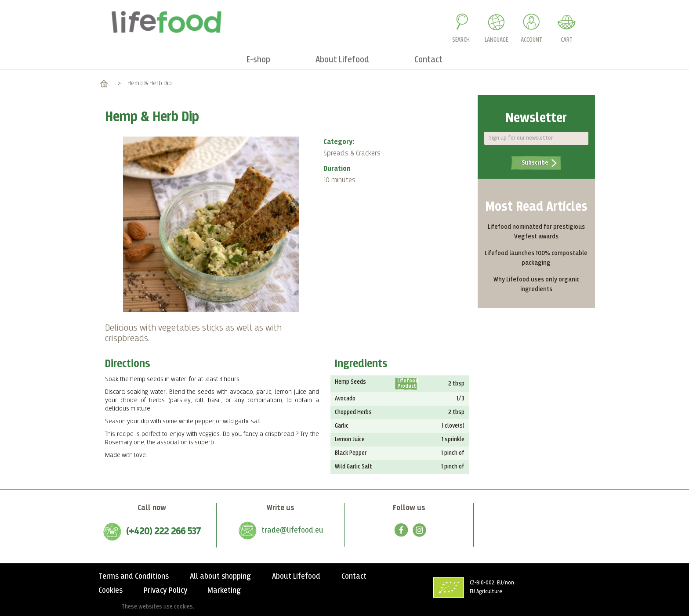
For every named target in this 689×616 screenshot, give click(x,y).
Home (104, 83)
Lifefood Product (407, 384)
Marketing (224, 591)
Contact (354, 576)
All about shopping (220, 576)
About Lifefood (296, 576)
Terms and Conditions (134, 576)
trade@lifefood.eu (292, 530)
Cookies (111, 591)
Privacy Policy (166, 591)
